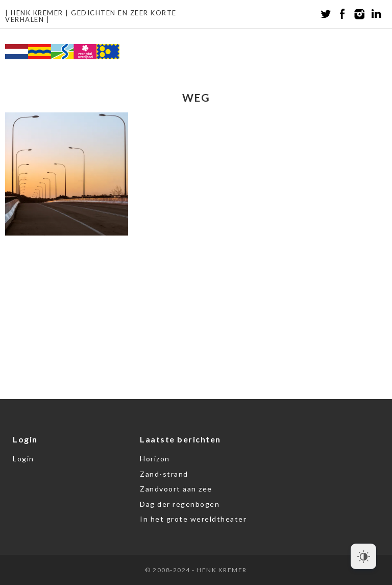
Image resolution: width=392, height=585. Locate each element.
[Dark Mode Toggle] (363, 556)
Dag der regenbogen (180, 504)
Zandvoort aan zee (176, 489)
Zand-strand (164, 474)
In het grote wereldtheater (193, 519)
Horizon (155, 459)
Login (23, 459)
